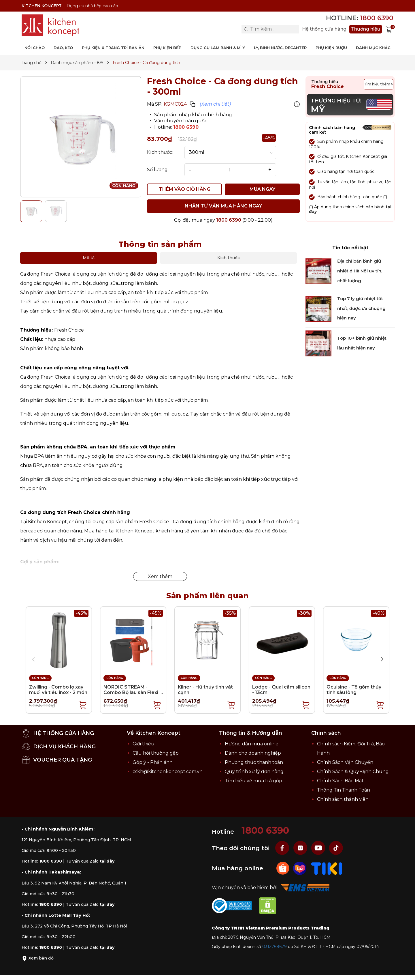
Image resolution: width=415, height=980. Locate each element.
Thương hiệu (366, 29)
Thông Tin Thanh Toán (344, 790)
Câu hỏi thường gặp (156, 753)
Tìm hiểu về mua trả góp (253, 781)
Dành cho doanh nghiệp (253, 753)
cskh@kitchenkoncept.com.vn (168, 772)
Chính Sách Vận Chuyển (345, 762)
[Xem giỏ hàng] (389, 29)
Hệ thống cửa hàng (324, 29)
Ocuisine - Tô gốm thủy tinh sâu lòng (354, 690)
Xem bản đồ (38, 958)
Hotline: (360, 18)
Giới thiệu (144, 744)
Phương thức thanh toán (254, 762)
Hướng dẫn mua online (252, 744)
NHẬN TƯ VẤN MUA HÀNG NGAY (223, 206)
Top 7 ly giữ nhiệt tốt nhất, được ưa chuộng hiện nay (361, 308)
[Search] (246, 29)
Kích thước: (160, 152)
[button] (382, 659)
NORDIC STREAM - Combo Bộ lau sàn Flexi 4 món (133, 692)
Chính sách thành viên (343, 799)
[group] (81, 137)
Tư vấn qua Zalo (90, 861)
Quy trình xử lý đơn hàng (254, 772)
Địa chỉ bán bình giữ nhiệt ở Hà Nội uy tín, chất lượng (360, 271)
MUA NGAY (262, 189)
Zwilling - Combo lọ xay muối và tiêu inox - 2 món (58, 690)
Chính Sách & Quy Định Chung (353, 772)
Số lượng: (158, 170)
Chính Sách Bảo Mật (340, 781)
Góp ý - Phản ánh (153, 762)
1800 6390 (186, 127)
